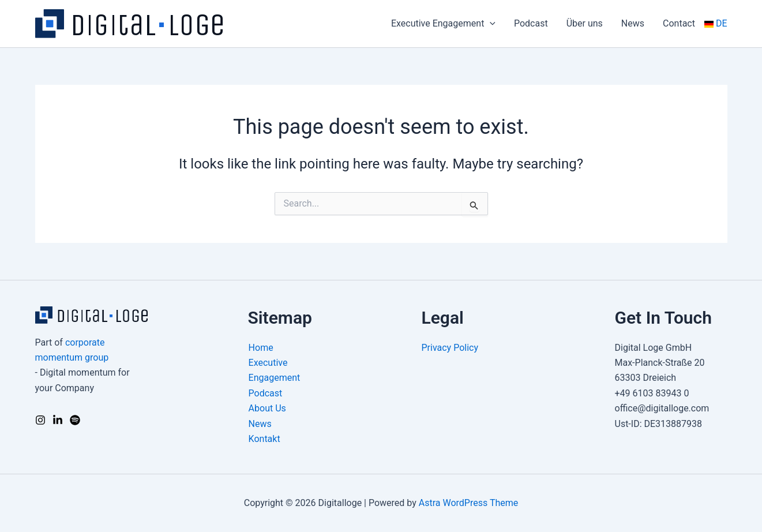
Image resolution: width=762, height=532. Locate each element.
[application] (490, 24)
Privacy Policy (450, 348)
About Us (267, 408)
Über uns (585, 23)
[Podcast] (75, 420)
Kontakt (264, 439)
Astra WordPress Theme (468, 503)
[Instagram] (40, 420)
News (633, 23)
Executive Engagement (443, 24)
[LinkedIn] (58, 420)
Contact (679, 23)
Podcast (531, 23)
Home (261, 348)
